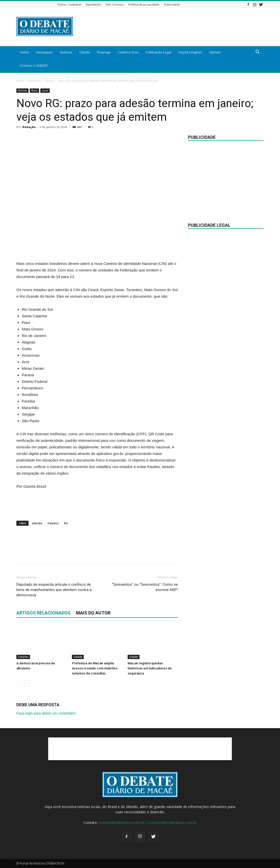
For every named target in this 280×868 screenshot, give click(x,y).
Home (24, 52)
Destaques (45, 52)
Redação (29, 127)
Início (20, 81)
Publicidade (172, 4)
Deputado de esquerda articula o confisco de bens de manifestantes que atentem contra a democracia (54, 590)
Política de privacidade (144, 4)
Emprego (104, 52)
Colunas (23, 657)
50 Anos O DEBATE (34, 66)
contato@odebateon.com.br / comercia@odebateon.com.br (148, 823)
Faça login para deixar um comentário (46, 713)
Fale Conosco (115, 4)
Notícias (66, 52)
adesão (37, 523)
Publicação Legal (159, 52)
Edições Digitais (190, 52)
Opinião (215, 52)
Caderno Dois (128, 52)
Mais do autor (93, 613)
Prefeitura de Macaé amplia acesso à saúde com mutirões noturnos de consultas (95, 668)
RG (66, 523)
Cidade (85, 52)
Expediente (93, 4)
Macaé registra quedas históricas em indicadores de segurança (150, 668)
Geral (45, 90)
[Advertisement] (97, 247)
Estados (53, 523)
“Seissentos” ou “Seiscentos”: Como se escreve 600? (145, 587)
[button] (258, 53)
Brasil (49, 81)
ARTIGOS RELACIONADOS (44, 613)
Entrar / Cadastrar (70, 4)
